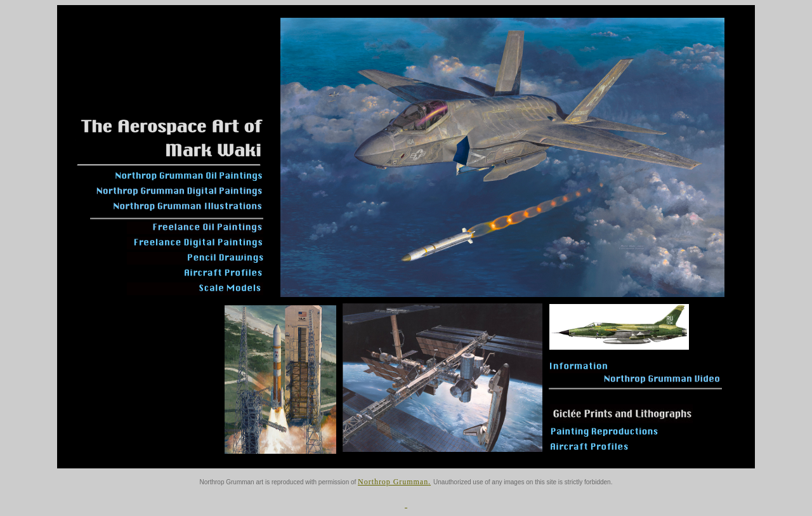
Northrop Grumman (393, 482)
